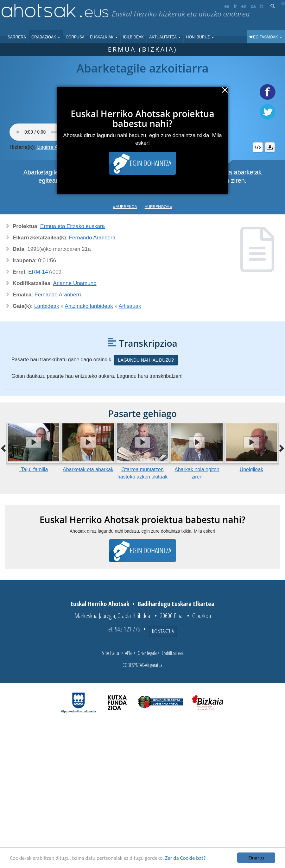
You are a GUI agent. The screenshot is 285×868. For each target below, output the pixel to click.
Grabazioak (46, 37)
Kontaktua (163, 631)
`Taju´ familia (34, 469)
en (244, 6)
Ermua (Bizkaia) (143, 49)
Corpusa (75, 37)
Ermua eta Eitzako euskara (73, 226)
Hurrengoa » (158, 207)
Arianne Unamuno (75, 283)
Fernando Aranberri (92, 238)
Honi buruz (200, 37)
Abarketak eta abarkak (88, 469)
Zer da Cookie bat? (186, 858)
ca (253, 6)
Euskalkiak (104, 37)
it (262, 6)
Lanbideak (47, 306)
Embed (258, 147)
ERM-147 (40, 272)
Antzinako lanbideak (89, 306)
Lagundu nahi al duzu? (146, 360)
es (227, 6)
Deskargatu (270, 147)
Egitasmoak (266, 37)
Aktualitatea (165, 37)
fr (235, 6)
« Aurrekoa (125, 207)
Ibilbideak (133, 37)
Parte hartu (110, 653)
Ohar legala (147, 653)
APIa (128, 653)
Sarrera (17, 37)
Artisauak (130, 306)
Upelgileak (252, 469)
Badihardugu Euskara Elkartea (176, 604)
